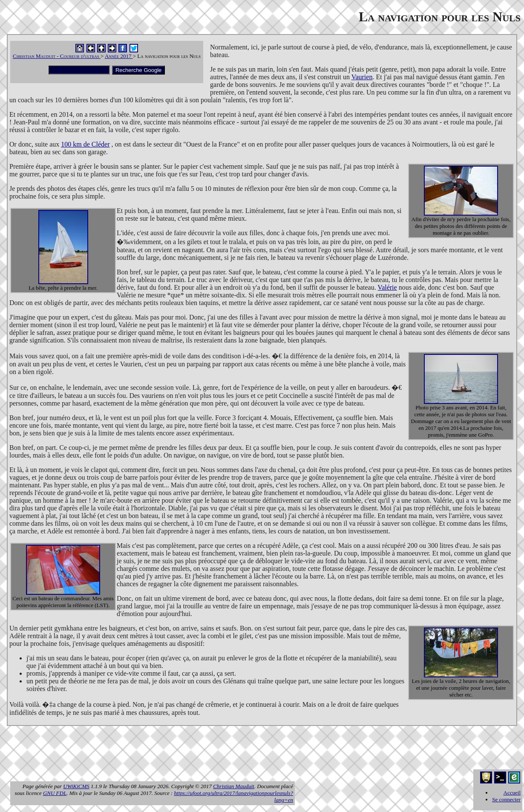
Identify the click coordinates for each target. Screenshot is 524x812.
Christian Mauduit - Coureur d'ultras (57, 56)
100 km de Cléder (85, 144)
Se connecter (506, 799)
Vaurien (362, 77)
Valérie (387, 287)
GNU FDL (55, 793)
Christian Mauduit (233, 786)
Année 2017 (119, 56)
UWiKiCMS (76, 786)
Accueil (512, 793)
